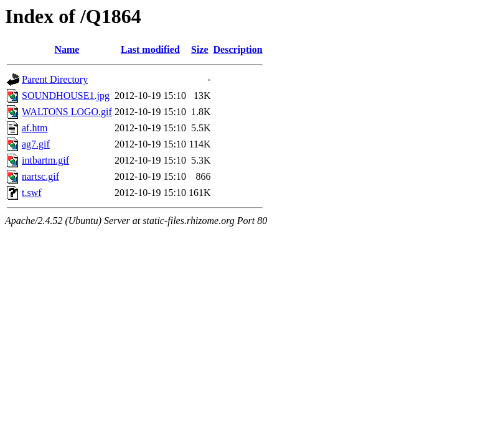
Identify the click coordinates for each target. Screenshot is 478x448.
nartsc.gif (40, 176)
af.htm (35, 128)
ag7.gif (36, 144)
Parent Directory (55, 79)
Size (200, 49)
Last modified (150, 49)
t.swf (32, 193)
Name (67, 49)
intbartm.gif (45, 160)
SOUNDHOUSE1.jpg (66, 96)
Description (238, 49)
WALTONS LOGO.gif (67, 112)
